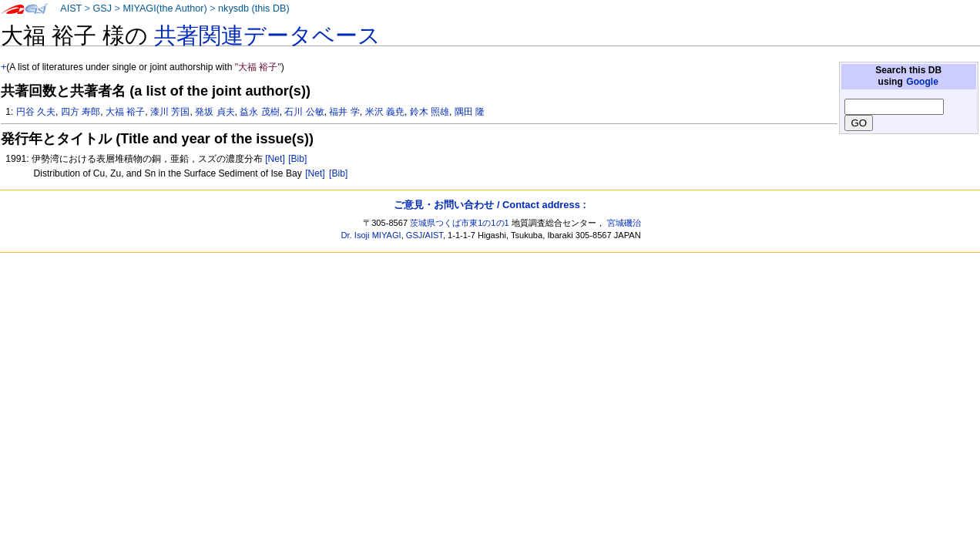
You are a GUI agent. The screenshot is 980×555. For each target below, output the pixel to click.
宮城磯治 (624, 223)
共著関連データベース (267, 35)
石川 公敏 (304, 112)
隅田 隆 (470, 112)
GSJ (102, 8)
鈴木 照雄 (430, 112)
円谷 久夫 (36, 112)
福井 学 (344, 112)
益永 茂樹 (259, 112)
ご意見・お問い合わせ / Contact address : (490, 205)
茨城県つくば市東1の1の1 (460, 223)
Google (922, 82)
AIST (71, 8)
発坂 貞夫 (215, 112)
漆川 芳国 (170, 112)
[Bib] (297, 159)
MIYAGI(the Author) (164, 8)
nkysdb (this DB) (254, 8)
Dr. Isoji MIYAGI (371, 235)
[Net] (275, 159)
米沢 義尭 (385, 112)
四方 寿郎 (81, 112)
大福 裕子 (125, 112)
